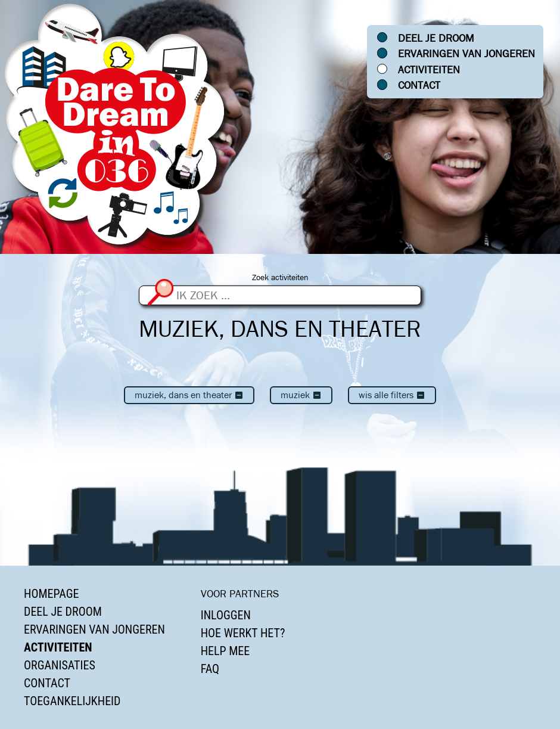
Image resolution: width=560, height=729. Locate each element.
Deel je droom (436, 38)
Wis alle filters (392, 395)
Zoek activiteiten (280, 277)
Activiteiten (429, 70)
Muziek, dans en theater (189, 395)
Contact (419, 85)
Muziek (301, 395)
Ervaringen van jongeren (466, 54)
